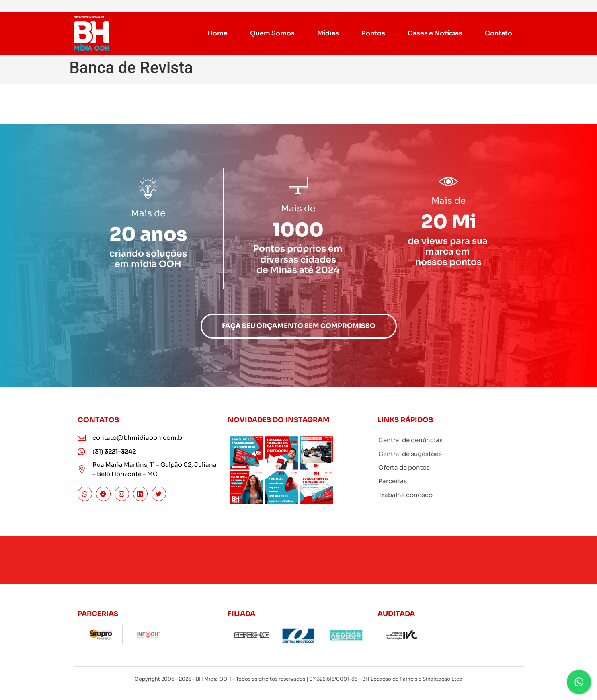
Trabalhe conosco (405, 495)
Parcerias (393, 481)
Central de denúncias (410, 440)
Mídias (328, 33)
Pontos (373, 33)
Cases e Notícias (435, 33)
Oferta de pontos (404, 467)
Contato (499, 33)
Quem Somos (273, 33)
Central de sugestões (410, 454)
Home (218, 33)
